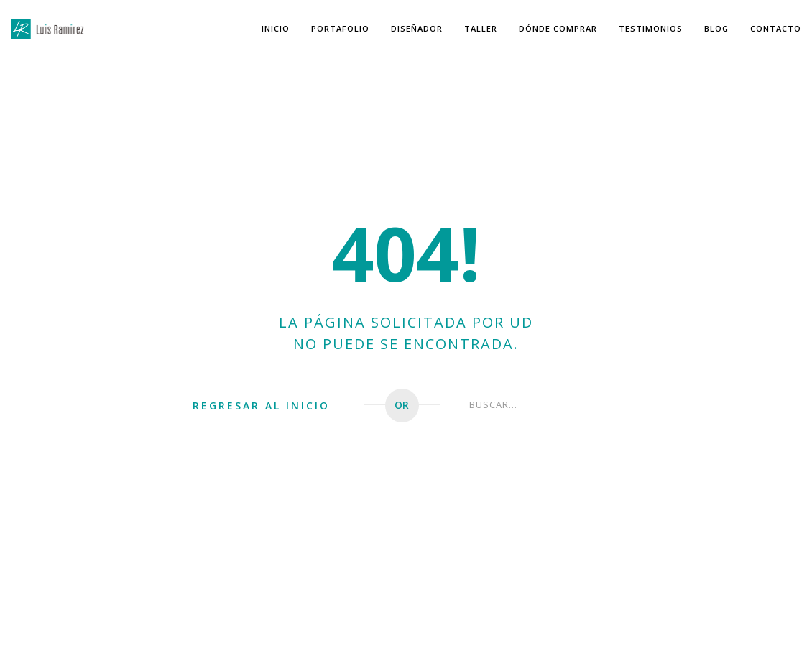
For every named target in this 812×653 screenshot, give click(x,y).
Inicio (276, 28)
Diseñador (417, 28)
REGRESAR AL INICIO (261, 406)
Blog (716, 28)
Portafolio (340, 28)
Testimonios (651, 28)
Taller (481, 28)
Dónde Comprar (558, 28)
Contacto (776, 28)
